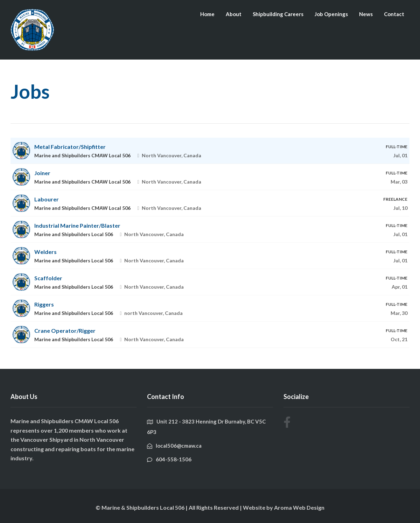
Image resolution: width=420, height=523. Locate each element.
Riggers (44, 304)
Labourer (47, 199)
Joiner (42, 173)
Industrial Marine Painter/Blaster (77, 225)
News (366, 14)
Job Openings (331, 14)
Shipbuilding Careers (278, 14)
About (234, 14)
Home (207, 14)
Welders (45, 252)
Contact (394, 14)
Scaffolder (48, 278)
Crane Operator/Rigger (65, 331)
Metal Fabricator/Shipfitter (70, 147)
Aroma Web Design (299, 507)
